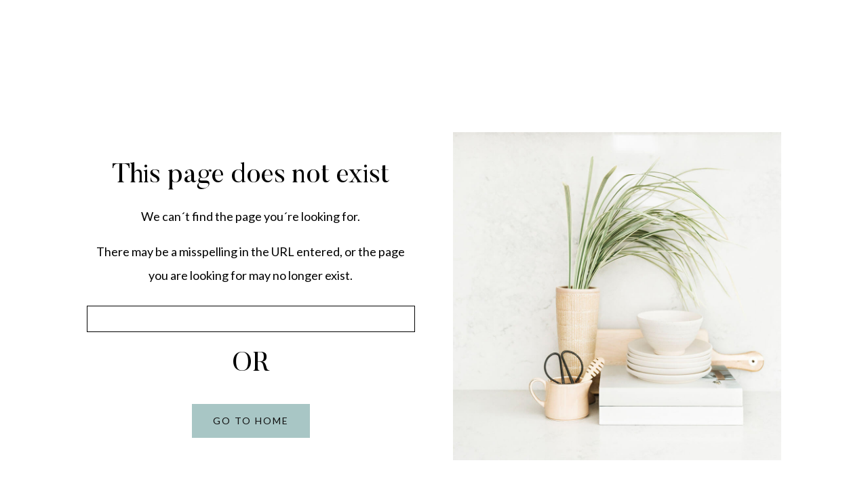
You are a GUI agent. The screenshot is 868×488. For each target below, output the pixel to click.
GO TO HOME (251, 421)
